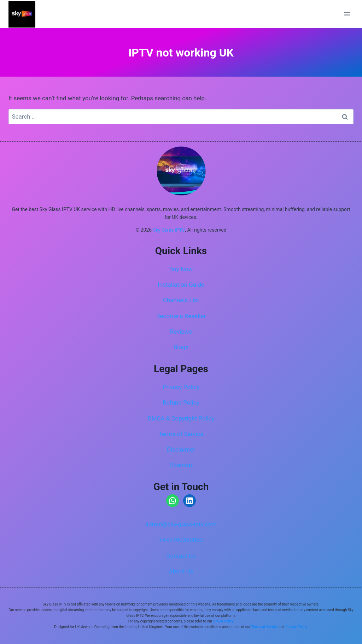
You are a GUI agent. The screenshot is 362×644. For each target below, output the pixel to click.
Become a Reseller (181, 316)
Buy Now (181, 269)
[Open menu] (347, 14)
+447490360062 (181, 540)
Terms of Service (181, 434)
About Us (181, 571)
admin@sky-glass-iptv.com (181, 524)
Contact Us (181, 556)
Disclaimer (181, 449)
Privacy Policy (181, 387)
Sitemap (181, 465)
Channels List (181, 300)
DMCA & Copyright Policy (181, 418)
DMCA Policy (223, 621)
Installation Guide (181, 285)
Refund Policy (181, 402)
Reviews (181, 332)
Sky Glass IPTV (169, 230)
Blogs (181, 347)
